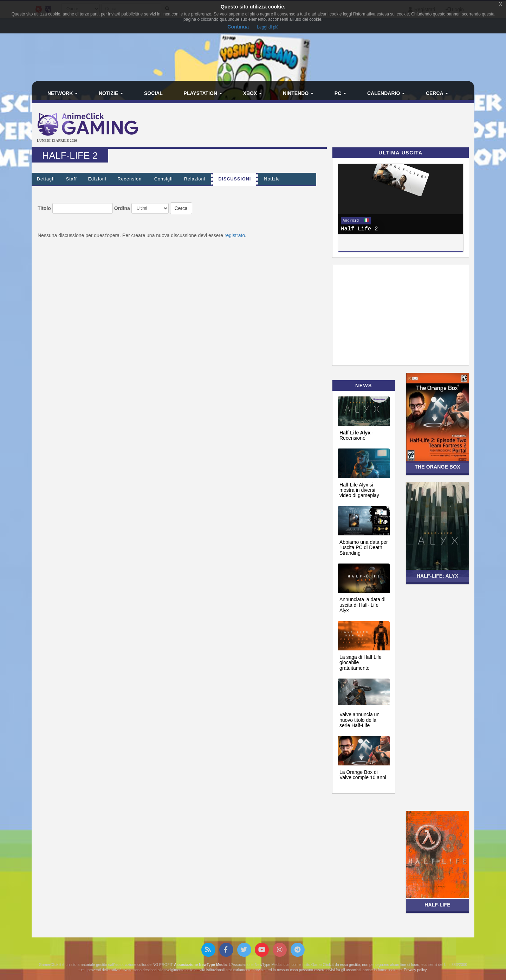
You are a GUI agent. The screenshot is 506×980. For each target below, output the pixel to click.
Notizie (111, 93)
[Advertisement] (327, 126)
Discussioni (235, 179)
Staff (72, 179)
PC (340, 93)
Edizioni (97, 179)
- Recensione (356, 435)
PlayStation (203, 93)
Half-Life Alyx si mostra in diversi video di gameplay (359, 490)
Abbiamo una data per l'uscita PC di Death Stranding (364, 548)
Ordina (122, 208)
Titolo (44, 208)
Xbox (253, 93)
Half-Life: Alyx (437, 576)
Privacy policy (415, 970)
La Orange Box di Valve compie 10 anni (363, 775)
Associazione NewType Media (200, 965)
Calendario (386, 93)
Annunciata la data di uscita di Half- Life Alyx (362, 605)
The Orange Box (437, 467)
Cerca (437, 93)
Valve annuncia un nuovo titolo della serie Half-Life (359, 720)
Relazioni (195, 179)
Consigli (164, 179)
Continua (238, 27)
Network (63, 93)
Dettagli (46, 179)
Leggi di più (268, 27)
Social (153, 93)
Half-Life (437, 905)
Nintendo (298, 93)
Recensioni (130, 179)
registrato (235, 235)
